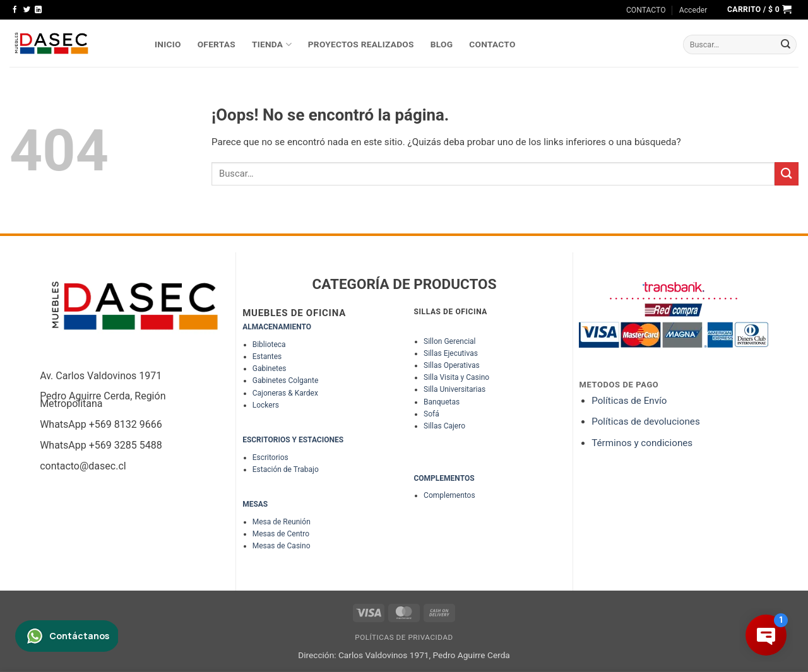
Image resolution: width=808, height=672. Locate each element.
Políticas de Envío (629, 401)
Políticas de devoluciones (647, 421)
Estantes (267, 357)
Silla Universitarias (454, 389)
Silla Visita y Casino (456, 377)
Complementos (449, 495)
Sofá (431, 414)
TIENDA (272, 44)
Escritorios (270, 457)
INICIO (168, 44)
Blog (442, 44)
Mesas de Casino (282, 546)
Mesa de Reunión (282, 522)
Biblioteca (269, 345)
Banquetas (442, 402)
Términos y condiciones (642, 443)
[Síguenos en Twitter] (27, 10)
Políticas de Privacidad (404, 637)
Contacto (492, 44)
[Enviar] (786, 45)
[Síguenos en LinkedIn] (38, 10)
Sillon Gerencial (449, 341)
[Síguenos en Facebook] (15, 10)
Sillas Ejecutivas (451, 353)
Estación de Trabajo (286, 469)
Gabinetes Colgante (286, 380)
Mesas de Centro (281, 534)
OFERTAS (217, 44)
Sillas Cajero (444, 426)
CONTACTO (646, 10)
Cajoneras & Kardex (285, 393)
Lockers (266, 405)
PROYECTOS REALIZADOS (361, 44)
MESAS (255, 504)
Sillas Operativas (452, 365)
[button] (693, 10)
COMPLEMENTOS (444, 478)
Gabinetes (270, 368)
